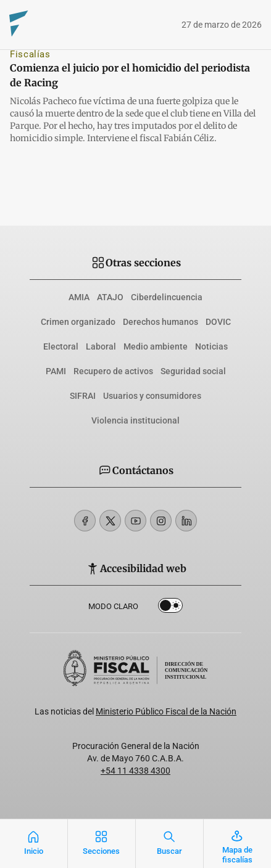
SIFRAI (83, 396)
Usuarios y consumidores (152, 396)
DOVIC (218, 322)
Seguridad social (193, 371)
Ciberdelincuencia (167, 297)
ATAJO (110, 297)
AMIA (79, 297)
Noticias (211, 346)
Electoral (61, 346)
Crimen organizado (78, 322)
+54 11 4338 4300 (135, 771)
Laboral (101, 346)
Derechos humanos (161, 322)
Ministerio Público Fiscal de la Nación (166, 711)
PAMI (56, 371)
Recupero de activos (113, 371)
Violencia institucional (135, 420)
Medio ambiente (156, 346)
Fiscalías (30, 54)
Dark (170, 608)
